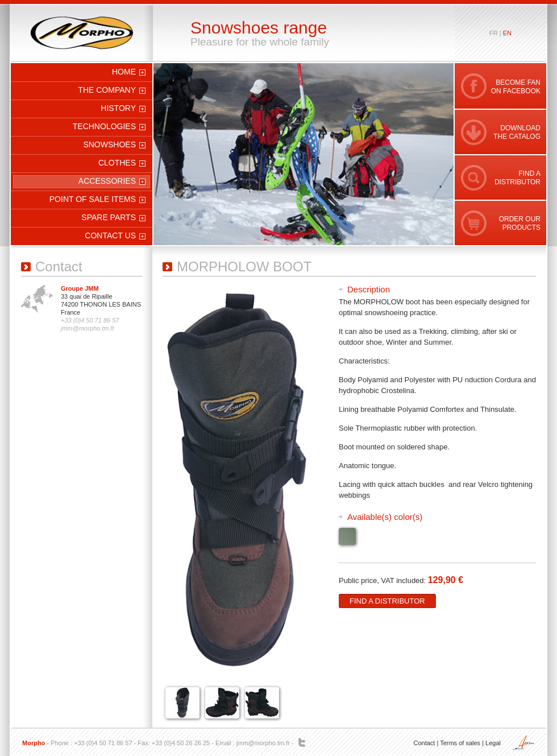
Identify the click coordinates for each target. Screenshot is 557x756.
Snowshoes (109, 144)
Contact (424, 743)
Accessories (107, 181)
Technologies (104, 126)
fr (494, 33)
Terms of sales (460, 743)
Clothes (117, 163)
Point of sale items (93, 199)
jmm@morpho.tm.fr (263, 743)
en (507, 33)
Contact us (110, 236)
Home (124, 72)
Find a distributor (387, 601)
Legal (493, 743)
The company (107, 90)
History (118, 108)
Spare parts (109, 217)
